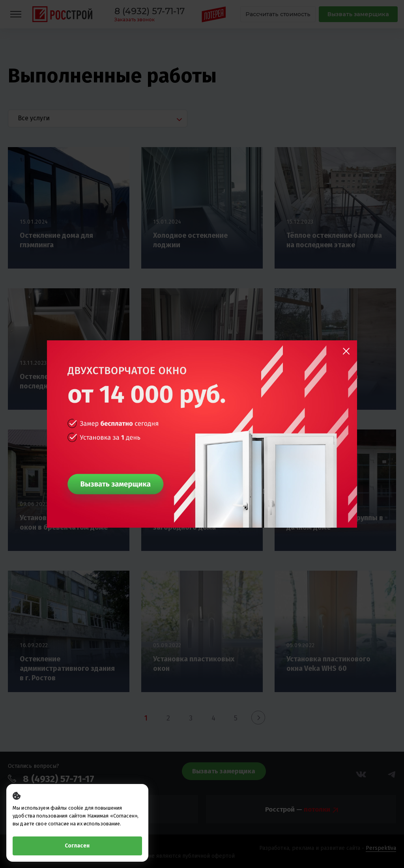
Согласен (77, 846)
